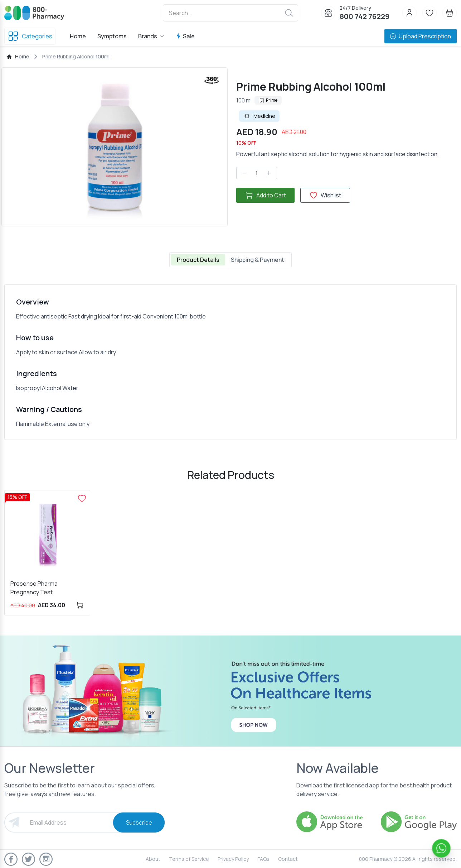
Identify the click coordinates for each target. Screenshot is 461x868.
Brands (151, 36)
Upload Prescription (421, 36)
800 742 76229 (365, 16)
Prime (268, 100)
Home (78, 36)
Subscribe (139, 823)
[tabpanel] (230, 362)
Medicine (259, 116)
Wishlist (325, 195)
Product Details (198, 260)
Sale (185, 36)
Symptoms (112, 36)
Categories (30, 36)
